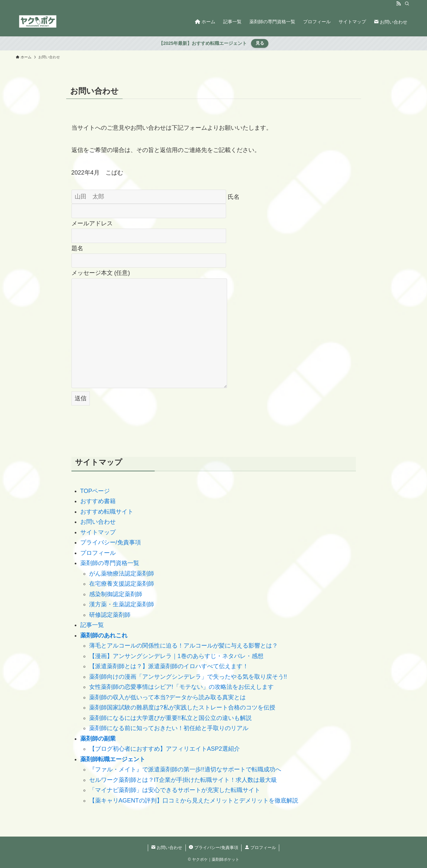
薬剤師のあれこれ (104, 635)
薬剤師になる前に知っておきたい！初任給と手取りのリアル (169, 728)
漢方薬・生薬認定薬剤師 (122, 604)
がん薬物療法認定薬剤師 (122, 574)
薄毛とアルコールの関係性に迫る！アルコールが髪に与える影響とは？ (184, 646)
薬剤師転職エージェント (113, 759)
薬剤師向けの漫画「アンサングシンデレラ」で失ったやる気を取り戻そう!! (188, 677)
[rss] (398, 4)
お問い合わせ (98, 522)
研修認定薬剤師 (110, 615)
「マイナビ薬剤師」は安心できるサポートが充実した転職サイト (175, 790)
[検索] (407, 4)
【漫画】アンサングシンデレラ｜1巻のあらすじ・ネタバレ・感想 (176, 656)
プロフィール (98, 553)
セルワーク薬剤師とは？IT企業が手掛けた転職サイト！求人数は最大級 (183, 780)
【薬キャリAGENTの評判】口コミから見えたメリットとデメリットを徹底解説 (194, 801)
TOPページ (95, 491)
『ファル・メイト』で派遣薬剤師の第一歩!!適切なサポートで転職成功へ (185, 769)
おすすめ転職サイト (107, 512)
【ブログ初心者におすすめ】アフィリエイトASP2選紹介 (165, 749)
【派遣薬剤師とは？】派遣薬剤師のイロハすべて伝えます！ (169, 666)
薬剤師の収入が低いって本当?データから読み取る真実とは (167, 697)
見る (260, 43)
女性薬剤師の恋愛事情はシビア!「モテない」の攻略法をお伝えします (181, 687)
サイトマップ (98, 532)
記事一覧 (92, 625)
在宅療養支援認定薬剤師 (122, 584)
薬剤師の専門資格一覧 (110, 563)
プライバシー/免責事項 (111, 542)
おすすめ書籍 (98, 501)
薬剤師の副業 (98, 739)
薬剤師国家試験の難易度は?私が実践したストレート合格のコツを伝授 (182, 708)
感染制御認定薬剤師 (116, 594)
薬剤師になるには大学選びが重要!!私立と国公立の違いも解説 (170, 718)
